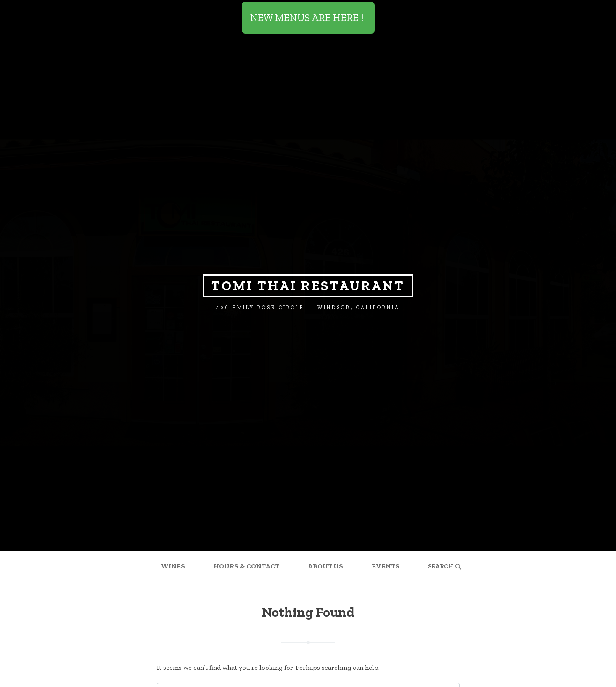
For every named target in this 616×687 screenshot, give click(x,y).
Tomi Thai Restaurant (308, 286)
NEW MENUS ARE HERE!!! (308, 17)
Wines (173, 566)
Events (386, 566)
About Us (325, 566)
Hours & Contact (246, 566)
